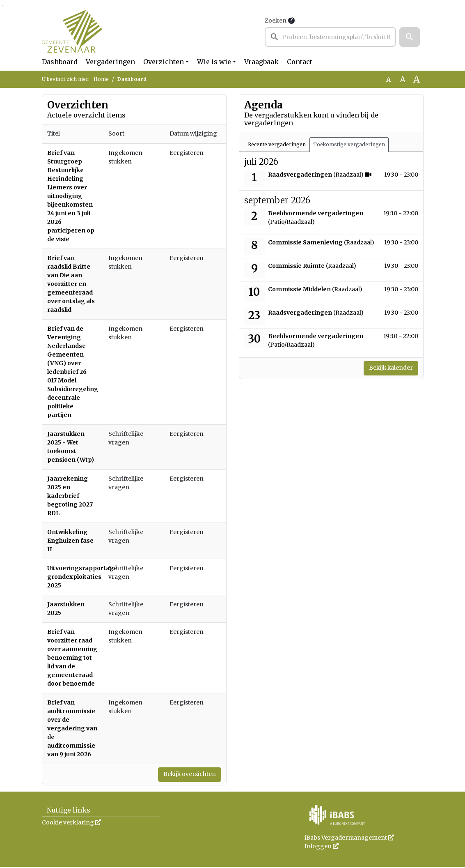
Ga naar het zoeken (1, 6)
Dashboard (60, 62)
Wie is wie (214, 62)
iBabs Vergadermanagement (349, 839)
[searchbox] (331, 37)
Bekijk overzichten (184, 775)
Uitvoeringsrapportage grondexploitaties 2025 (82, 577)
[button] (410, 37)
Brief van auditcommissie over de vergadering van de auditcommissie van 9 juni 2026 (72, 728)
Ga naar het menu (2, 6)
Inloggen (322, 847)
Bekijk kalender (386, 369)
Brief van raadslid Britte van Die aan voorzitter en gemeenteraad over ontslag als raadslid (71, 284)
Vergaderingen (110, 62)
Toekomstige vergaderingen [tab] (349, 144)
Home (101, 79)
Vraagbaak (261, 62)
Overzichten (164, 62)
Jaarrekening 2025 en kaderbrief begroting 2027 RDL (70, 496)
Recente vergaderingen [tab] (277, 144)
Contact (300, 62)
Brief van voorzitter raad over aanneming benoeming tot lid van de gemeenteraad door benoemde (72, 658)
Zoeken (276, 21)
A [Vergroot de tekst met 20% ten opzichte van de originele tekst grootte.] (403, 79)
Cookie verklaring (71, 824)
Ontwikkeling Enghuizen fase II (70, 541)
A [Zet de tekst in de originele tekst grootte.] (388, 79)
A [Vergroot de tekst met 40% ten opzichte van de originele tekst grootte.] (417, 79)
